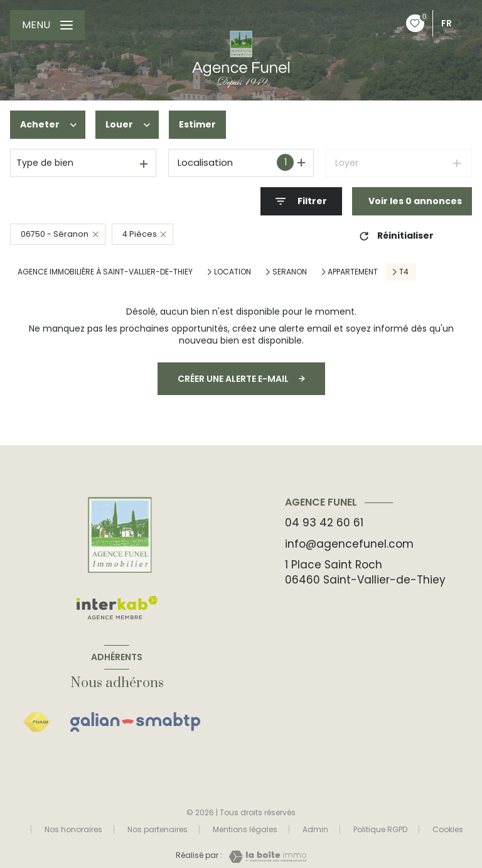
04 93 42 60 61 (324, 523)
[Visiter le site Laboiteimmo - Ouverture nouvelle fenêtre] (264, 857)
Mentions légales (245, 829)
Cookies (448, 830)
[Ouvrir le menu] (47, 25)
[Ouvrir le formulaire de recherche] (301, 201)
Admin (315, 829)
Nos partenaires (158, 829)
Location (233, 272)
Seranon (290, 272)
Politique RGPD (380, 829)
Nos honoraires (73, 829)
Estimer (197, 124)
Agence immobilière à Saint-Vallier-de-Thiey (105, 272)
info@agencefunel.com (349, 544)
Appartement (353, 272)
